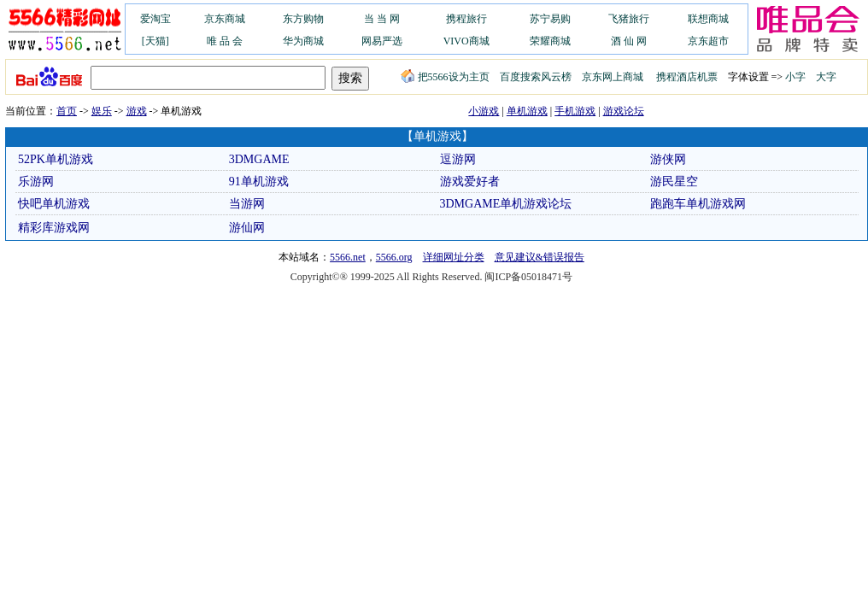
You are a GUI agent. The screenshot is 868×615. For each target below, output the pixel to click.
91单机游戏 (259, 182)
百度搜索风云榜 (536, 77)
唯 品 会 (225, 41)
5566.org (394, 257)
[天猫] (155, 41)
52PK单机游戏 (56, 159)
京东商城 (225, 19)
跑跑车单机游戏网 (698, 204)
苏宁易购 (550, 19)
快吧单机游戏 (54, 204)
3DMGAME (259, 159)
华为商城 (303, 41)
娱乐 (102, 111)
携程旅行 (466, 19)
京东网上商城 (613, 77)
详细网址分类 (454, 257)
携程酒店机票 (687, 77)
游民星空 (674, 182)
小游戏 (484, 111)
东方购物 (303, 19)
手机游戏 (575, 111)
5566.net (348, 257)
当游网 (247, 204)
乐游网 (36, 182)
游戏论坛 (624, 111)
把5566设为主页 (445, 77)
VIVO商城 (466, 41)
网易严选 (382, 41)
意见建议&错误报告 (540, 257)
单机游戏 (527, 111)
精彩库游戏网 (54, 228)
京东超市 (708, 41)
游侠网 (668, 159)
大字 (826, 77)
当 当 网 (382, 19)
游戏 (137, 111)
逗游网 (458, 159)
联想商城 (708, 19)
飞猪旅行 (629, 19)
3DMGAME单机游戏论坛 (506, 204)
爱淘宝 (155, 19)
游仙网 (247, 228)
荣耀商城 (550, 41)
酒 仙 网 (629, 41)
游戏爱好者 (470, 182)
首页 (67, 111)
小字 (795, 77)
